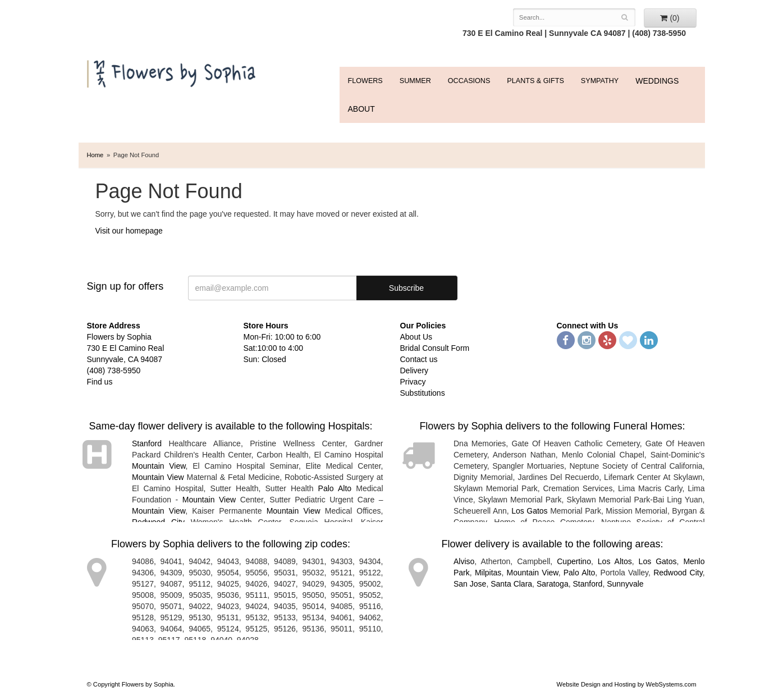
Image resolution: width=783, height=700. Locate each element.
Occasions (469, 81)
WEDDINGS (657, 81)
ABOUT (361, 109)
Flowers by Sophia (173, 71)
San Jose (470, 584)
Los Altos (615, 561)
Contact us (419, 359)
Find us (100, 382)
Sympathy (600, 81)
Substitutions (423, 393)
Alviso (464, 561)
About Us (416, 337)
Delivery (415, 370)
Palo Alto (335, 488)
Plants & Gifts (535, 81)
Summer (415, 81)
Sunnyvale (625, 584)
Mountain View (159, 466)
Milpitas (488, 573)
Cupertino (574, 561)
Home (95, 155)
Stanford (147, 443)
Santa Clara (511, 584)
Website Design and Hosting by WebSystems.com (627, 684)
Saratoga (553, 584)
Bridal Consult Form (435, 348)
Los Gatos (529, 511)
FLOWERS (365, 81)
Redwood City (678, 573)
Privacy (413, 382)
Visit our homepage (129, 231)
